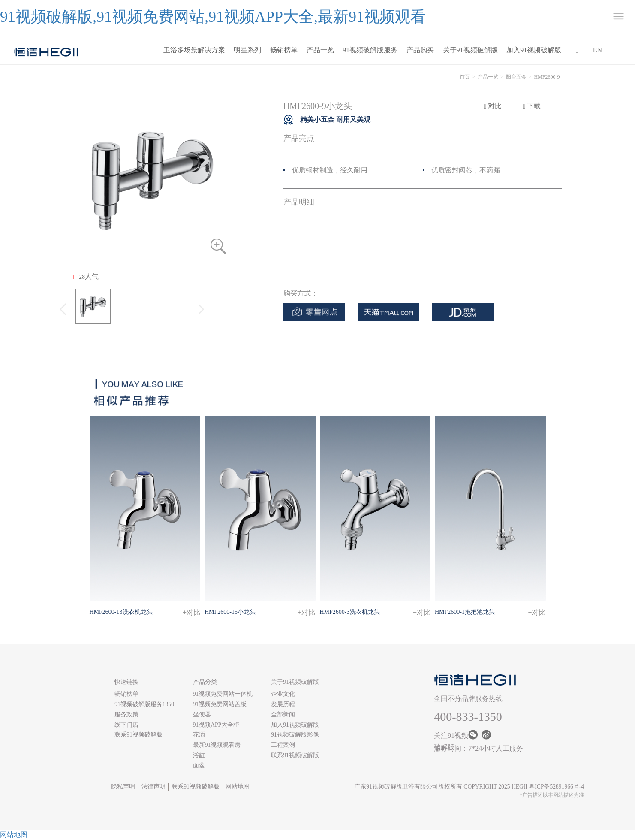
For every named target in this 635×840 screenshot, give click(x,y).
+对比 (191, 612)
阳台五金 (516, 77)
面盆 (199, 766)
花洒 (199, 735)
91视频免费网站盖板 (220, 704)
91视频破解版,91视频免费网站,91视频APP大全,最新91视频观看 (213, 17)
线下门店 (126, 725)
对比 (493, 106)
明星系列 (247, 50)
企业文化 (283, 694)
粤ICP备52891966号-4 (556, 787)
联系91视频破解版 (138, 735)
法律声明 (153, 787)
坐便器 (202, 715)
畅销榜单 (284, 50)
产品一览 (320, 50)
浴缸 (199, 755)
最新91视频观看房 (217, 745)
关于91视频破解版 (470, 50)
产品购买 (420, 50)
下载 (532, 106)
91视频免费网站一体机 (223, 694)
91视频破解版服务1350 (144, 704)
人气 (86, 277)
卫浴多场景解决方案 (194, 50)
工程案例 (283, 745)
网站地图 (238, 787)
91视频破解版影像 (295, 735)
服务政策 (126, 715)
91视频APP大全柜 (216, 725)
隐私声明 (123, 787)
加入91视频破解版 (534, 50)
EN (597, 50)
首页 (465, 77)
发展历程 (283, 704)
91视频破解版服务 (370, 50)
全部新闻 (283, 715)
